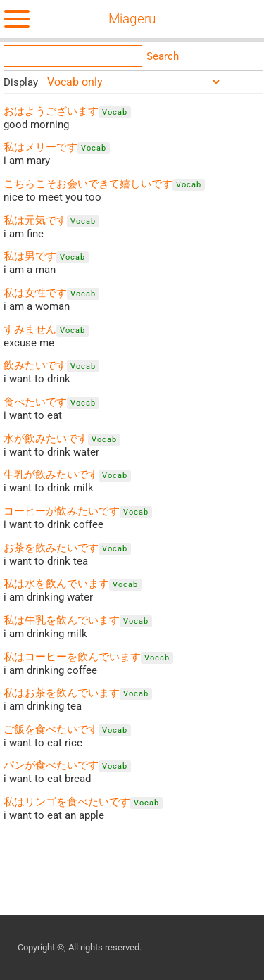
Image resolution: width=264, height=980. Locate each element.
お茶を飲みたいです (51, 548)
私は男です (30, 256)
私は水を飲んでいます (56, 584)
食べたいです (35, 402)
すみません (30, 329)
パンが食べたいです (51, 765)
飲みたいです (35, 365)
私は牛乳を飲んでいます (62, 620)
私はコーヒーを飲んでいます (72, 657)
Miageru (132, 19)
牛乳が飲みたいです (51, 475)
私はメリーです (40, 147)
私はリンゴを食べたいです (67, 802)
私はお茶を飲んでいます (62, 693)
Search (163, 56)
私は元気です (35, 220)
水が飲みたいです (46, 439)
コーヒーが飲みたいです (62, 511)
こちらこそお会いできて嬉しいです (88, 184)
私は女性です (35, 293)
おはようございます (51, 111)
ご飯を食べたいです (51, 729)
